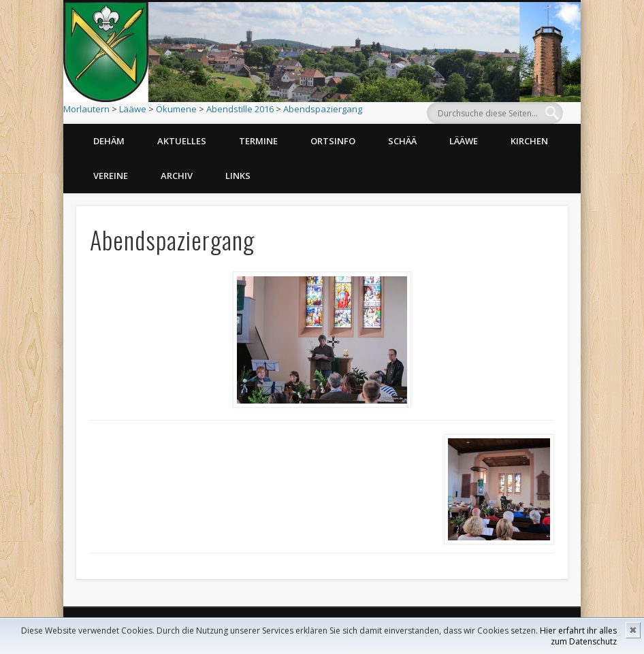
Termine (258, 141)
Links (238, 176)
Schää (402, 141)
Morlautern (86, 109)
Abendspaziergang (323, 109)
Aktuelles (182, 141)
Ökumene (176, 109)
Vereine (111, 176)
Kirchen (529, 141)
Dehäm (109, 141)
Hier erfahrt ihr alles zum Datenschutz (578, 636)
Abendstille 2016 (240, 109)
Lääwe (133, 109)
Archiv (177, 176)
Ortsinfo (333, 141)
